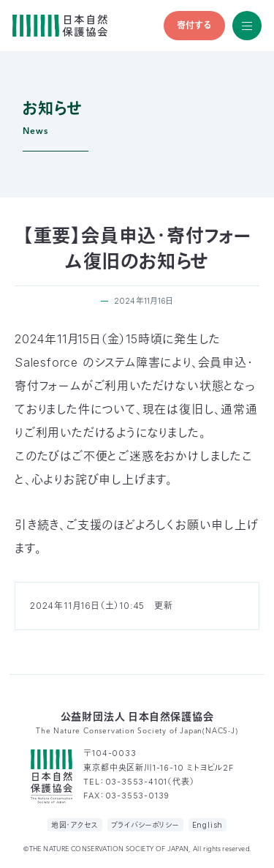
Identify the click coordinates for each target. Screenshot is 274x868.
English (208, 825)
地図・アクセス (75, 825)
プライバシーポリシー (145, 825)
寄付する (194, 25)
